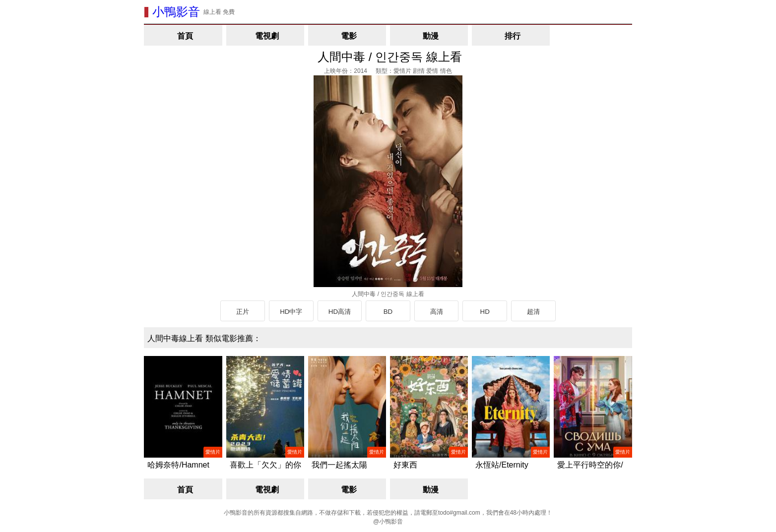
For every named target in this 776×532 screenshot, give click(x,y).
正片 (243, 312)
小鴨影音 (176, 12)
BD (388, 312)
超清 (533, 312)
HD (485, 312)
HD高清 (340, 312)
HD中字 (291, 312)
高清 (437, 312)
